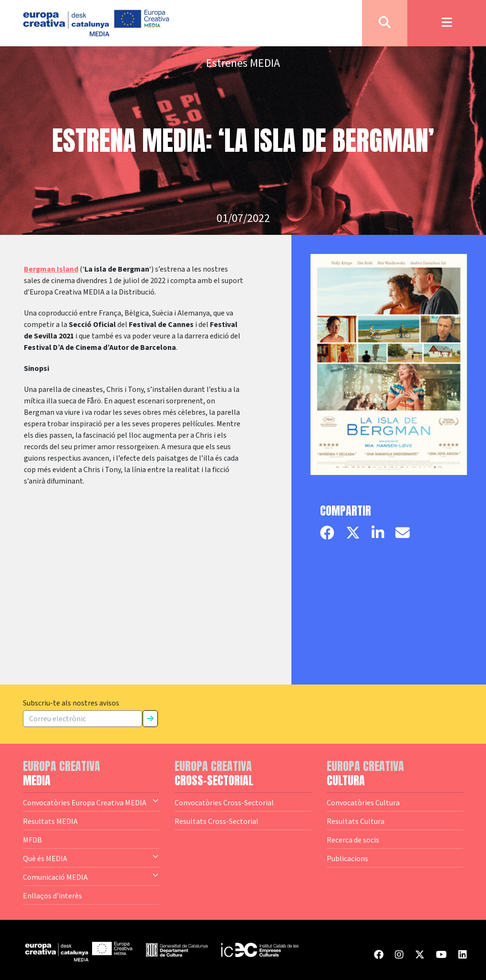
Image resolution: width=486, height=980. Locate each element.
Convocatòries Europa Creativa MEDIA (91, 802)
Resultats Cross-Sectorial (217, 821)
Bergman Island (51, 269)
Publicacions (347, 858)
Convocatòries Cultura (363, 802)
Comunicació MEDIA (91, 876)
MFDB (32, 840)
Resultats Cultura (356, 821)
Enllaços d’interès (52, 896)
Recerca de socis (353, 840)
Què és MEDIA (91, 858)
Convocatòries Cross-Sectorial (224, 802)
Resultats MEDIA (50, 821)
